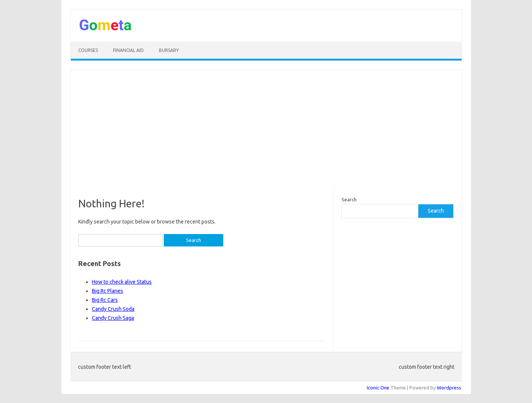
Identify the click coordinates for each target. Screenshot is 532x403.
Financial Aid (128, 50)
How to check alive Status (122, 282)
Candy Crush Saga (113, 318)
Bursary (169, 50)
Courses (88, 50)
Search (349, 199)
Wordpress (449, 388)
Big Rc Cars (105, 300)
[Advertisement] (266, 128)
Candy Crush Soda (113, 309)
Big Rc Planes (107, 291)
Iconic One (378, 388)
